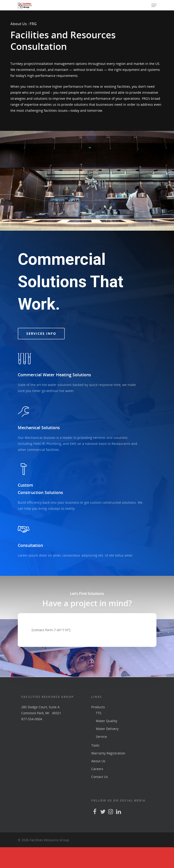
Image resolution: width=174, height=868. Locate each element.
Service (101, 757)
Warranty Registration (108, 774)
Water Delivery (107, 749)
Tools (95, 766)
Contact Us (100, 797)
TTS (99, 734)
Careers (97, 790)
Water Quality (107, 742)
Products (98, 728)
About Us (98, 782)
